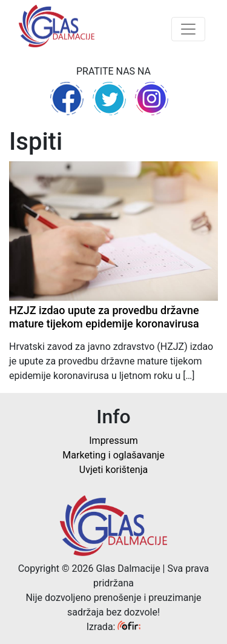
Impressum (113, 441)
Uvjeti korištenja (113, 470)
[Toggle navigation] (188, 29)
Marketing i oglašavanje (113, 455)
